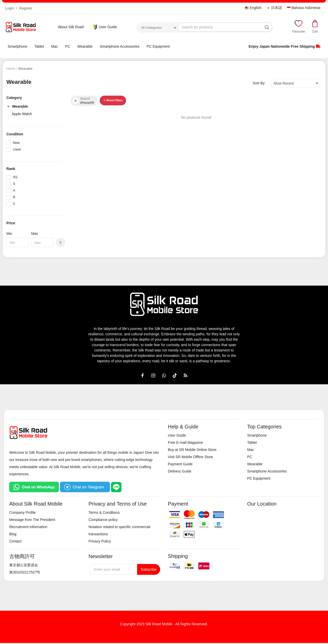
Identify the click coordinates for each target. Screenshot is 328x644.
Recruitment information (28, 527)
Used (17, 149)
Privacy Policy (100, 541)
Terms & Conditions (104, 512)
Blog (13, 534)
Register (26, 8)
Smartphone (17, 46)
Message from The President (32, 520)
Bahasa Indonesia (304, 8)
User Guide (105, 27)
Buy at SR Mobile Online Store (192, 450)
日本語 (274, 8)
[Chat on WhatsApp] (34, 487)
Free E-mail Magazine (185, 442)
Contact (15, 541)
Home (11, 69)
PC (68, 46)
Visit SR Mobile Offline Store (190, 457)
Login (9, 8)
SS (15, 177)
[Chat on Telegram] (85, 487)
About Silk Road (71, 27)
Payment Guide (180, 464)
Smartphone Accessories (120, 46)
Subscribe (149, 569)
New (16, 143)
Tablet (39, 46)
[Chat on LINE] (116, 487)
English (253, 8)
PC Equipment (158, 46)
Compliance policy (103, 520)
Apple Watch (22, 114)
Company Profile (23, 512)
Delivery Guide (180, 471)
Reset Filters (113, 100)
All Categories (151, 28)
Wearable (85, 46)
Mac (55, 46)
